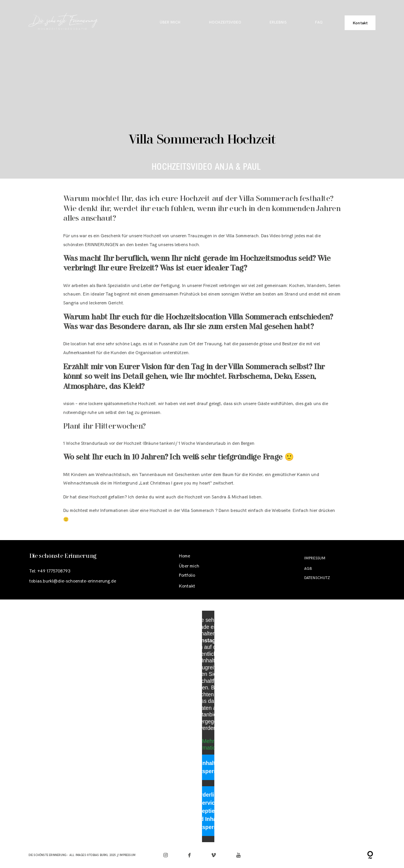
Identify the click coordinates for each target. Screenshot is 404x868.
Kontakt (360, 23)
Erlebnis (278, 23)
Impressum (315, 558)
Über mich (170, 23)
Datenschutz (317, 578)
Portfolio (187, 575)
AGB (308, 569)
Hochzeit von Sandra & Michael (216, 497)
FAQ (319, 23)
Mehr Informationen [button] (208, 745)
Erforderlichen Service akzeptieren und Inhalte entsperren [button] (208, 811)
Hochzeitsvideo (225, 23)
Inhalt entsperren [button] (208, 767)
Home (184, 556)
